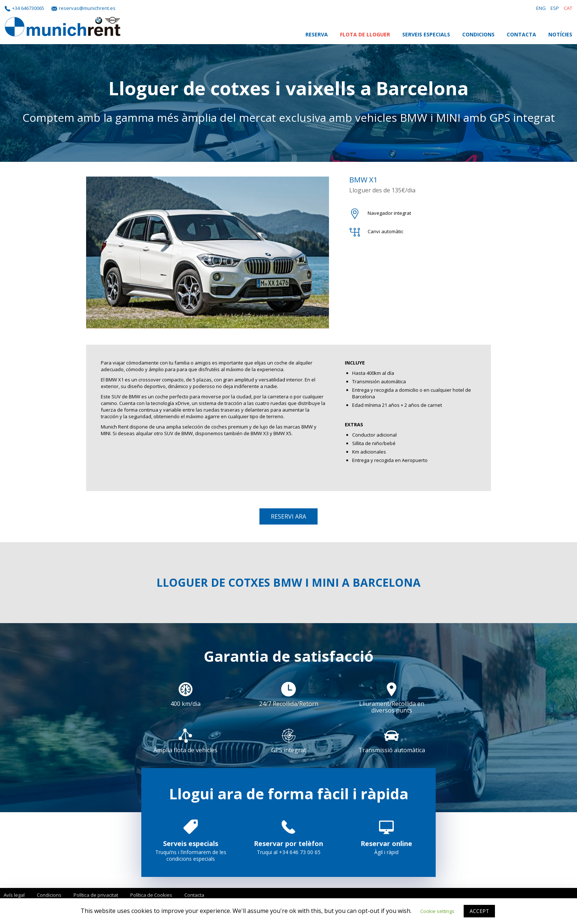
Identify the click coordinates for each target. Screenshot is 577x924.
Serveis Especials (426, 34)
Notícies (560, 34)
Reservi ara (288, 516)
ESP (555, 8)
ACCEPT (479, 911)
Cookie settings (437, 911)
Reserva (317, 34)
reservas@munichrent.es (87, 8)
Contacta (521, 34)
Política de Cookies (151, 895)
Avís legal (14, 895)
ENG (541, 8)
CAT (568, 8)
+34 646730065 (28, 8)
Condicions (478, 34)
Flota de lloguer (365, 34)
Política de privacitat (96, 895)
